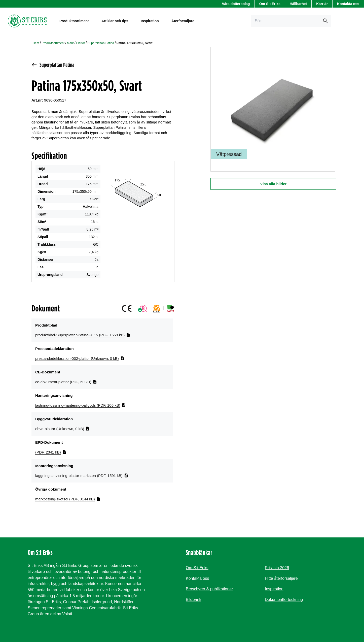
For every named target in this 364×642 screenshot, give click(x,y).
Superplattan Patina (101, 43)
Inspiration (150, 21)
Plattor (81, 43)
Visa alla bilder (274, 184)
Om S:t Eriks (270, 4)
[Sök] (325, 21)
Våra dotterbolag (236, 4)
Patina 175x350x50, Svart (135, 43)
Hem (36, 43)
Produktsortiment (53, 43)
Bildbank (193, 600)
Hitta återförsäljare (281, 578)
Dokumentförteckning (284, 600)
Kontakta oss (348, 4)
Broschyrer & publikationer (209, 589)
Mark (70, 43)
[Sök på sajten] (291, 21)
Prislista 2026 (277, 568)
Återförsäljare (183, 21)
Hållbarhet (298, 4)
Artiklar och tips (115, 21)
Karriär (322, 4)
